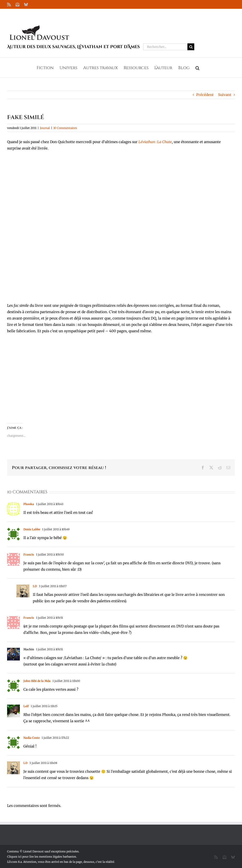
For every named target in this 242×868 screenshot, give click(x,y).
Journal (45, 128)
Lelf (26, 706)
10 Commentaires (65, 128)
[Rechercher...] (165, 47)
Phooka (29, 504)
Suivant (225, 95)
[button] (197, 67)
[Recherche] (191, 47)
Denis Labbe (32, 529)
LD (35, 586)
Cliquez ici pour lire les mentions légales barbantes (42, 857)
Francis (29, 554)
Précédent (205, 95)
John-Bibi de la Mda (37, 681)
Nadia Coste (32, 738)
